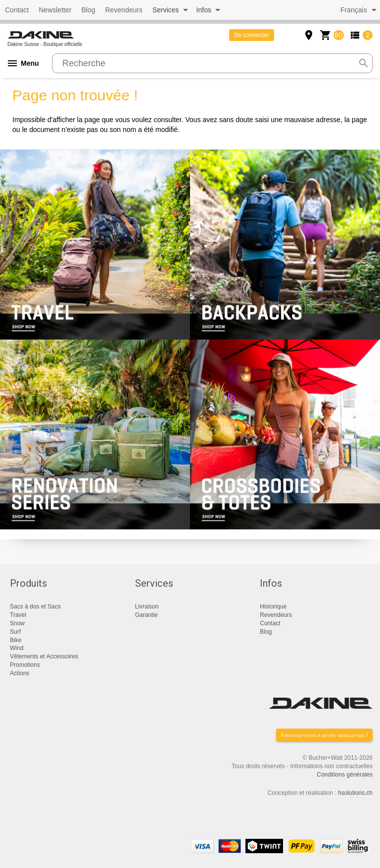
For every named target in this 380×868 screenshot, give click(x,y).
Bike (16, 640)
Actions (20, 673)
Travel (18, 615)
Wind (17, 648)
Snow (17, 623)
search (364, 63)
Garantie (146, 615)
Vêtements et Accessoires (44, 656)
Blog (88, 10)
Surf (15, 632)
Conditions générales (345, 775)
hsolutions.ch (355, 793)
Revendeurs (124, 10)
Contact (17, 10)
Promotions (25, 665)
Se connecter (252, 35)
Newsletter (55, 10)
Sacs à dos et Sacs (35, 607)
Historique (273, 607)
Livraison (147, 607)
